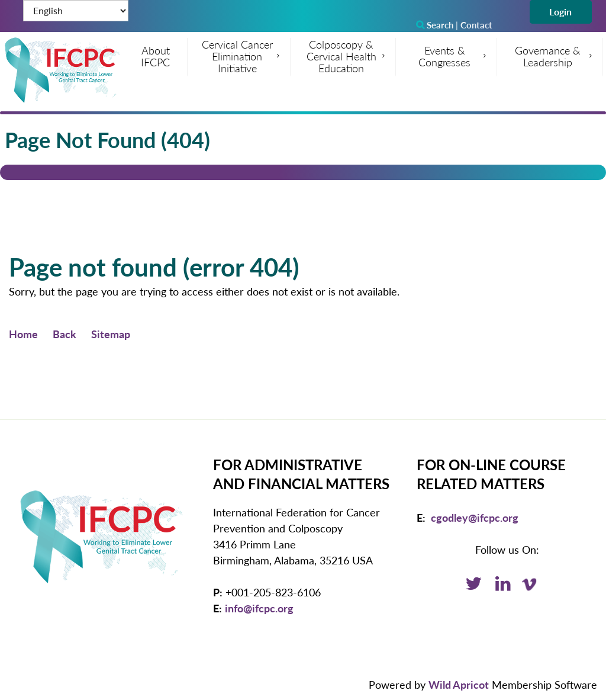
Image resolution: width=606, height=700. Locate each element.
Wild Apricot (459, 685)
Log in (561, 12)
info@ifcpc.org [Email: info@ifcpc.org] (259, 608)
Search (435, 25)
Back (65, 334)
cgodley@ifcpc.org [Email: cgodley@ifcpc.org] (475, 518)
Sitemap (111, 334)
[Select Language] (76, 11)
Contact (476, 25)
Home (23, 334)
